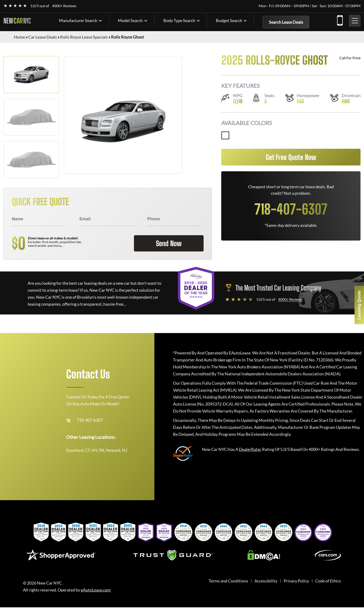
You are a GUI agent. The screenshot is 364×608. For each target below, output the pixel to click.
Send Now (169, 243)
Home (19, 37)
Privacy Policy (296, 581)
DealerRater (250, 449)
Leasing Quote (359, 305)
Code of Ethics (328, 581)
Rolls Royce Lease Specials (84, 37)
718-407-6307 (340, 20)
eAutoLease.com (96, 590)
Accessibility (266, 581)
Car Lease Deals (43, 37)
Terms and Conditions (228, 581)
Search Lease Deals (286, 22)
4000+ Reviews (64, 6)
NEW (17, 21)
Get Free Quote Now (291, 157)
